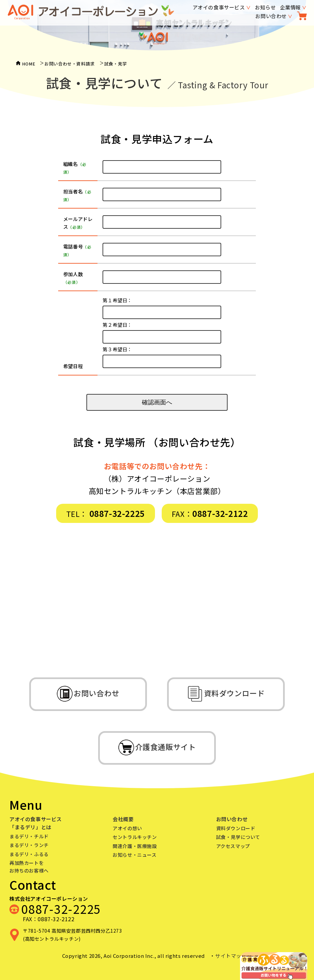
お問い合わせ (271, 16)
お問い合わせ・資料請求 (70, 64)
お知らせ (265, 7)
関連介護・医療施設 (135, 846)
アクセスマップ (233, 846)
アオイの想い (127, 828)
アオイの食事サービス (219, 7)
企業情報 (290, 7)
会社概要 (123, 819)
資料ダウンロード (236, 828)
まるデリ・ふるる (29, 854)
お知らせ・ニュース (134, 855)
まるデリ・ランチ (29, 845)
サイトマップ (231, 956)
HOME (29, 64)
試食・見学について (238, 837)
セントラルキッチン (135, 837)
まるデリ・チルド (29, 836)
